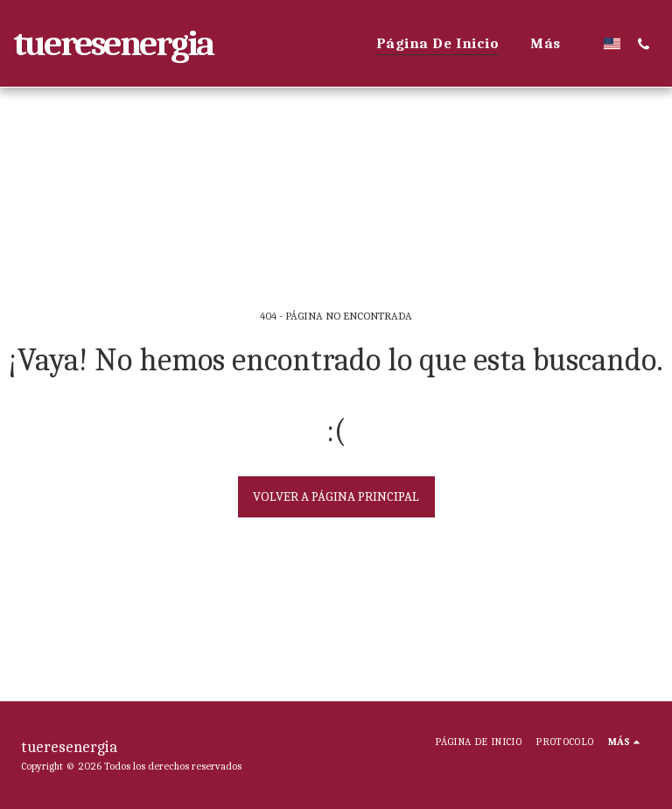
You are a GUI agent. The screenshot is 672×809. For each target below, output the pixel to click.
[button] (644, 44)
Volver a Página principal (336, 496)
